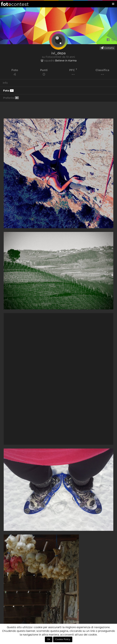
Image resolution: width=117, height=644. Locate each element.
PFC (73, 70)
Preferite (11, 98)
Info (5, 83)
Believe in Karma (66, 61)
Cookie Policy (63, 639)
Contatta (107, 48)
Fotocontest (15, 4)
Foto (8, 91)
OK (49, 639)
